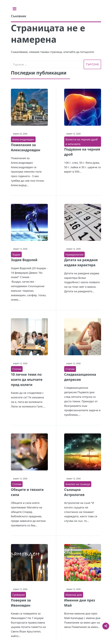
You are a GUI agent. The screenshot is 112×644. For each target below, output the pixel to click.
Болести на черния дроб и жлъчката (82, 142)
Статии (17, 369)
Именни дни (74, 595)
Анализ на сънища (78, 484)
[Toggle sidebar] (15, 9)
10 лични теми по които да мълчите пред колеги (27, 380)
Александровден (23, 139)
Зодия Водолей (24, 260)
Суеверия (19, 595)
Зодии (16, 254)
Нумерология (74, 254)
